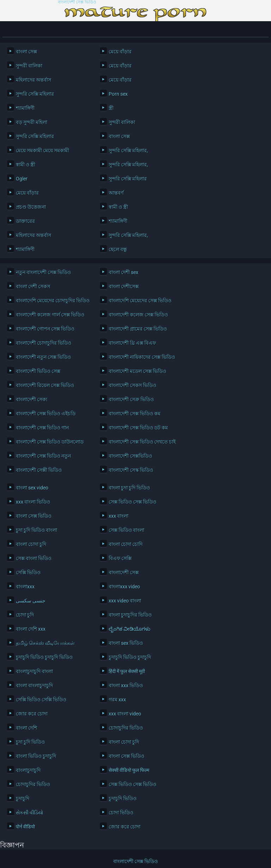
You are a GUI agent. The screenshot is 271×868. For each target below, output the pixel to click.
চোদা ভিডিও (121, 813)
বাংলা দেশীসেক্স (124, 286)
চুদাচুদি (23, 798)
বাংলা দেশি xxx (31, 629)
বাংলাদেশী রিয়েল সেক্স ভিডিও (45, 385)
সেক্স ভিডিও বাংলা (127, 530)
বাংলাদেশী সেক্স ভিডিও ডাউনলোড (50, 442)
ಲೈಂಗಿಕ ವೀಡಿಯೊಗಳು (130, 629)
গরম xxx (117, 700)
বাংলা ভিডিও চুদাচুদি (36, 756)
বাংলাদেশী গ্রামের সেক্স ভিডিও (138, 329)
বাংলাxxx (25, 587)
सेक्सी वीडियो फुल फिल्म (129, 770)
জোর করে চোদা (32, 714)
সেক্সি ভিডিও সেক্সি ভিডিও (41, 700)
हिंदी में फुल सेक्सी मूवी (127, 671)
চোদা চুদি (25, 615)
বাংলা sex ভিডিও (126, 643)
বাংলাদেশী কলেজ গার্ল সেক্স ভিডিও (50, 315)
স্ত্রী (111, 108)
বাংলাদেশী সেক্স (124, 572)
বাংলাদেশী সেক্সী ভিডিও (39, 470)
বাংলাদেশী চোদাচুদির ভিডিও (44, 343)
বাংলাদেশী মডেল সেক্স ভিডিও (137, 371)
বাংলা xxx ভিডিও (126, 685)
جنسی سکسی (31, 601)
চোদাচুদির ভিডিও (126, 728)
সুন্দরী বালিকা (29, 66)
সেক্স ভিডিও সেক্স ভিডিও (133, 502)
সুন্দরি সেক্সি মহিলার (35, 94)
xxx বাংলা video (125, 714)
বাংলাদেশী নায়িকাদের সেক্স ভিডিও (142, 357)
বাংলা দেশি (26, 728)
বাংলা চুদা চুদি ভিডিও (129, 488)
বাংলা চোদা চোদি (126, 544)
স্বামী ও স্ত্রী (26, 165)
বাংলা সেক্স (26, 52)
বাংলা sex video (32, 488)
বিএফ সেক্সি (120, 558)
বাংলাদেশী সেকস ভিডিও (133, 385)
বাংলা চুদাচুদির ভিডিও (130, 615)
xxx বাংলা (119, 516)
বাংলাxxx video (124, 587)
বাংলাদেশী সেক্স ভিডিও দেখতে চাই (142, 442)
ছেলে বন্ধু (118, 249)
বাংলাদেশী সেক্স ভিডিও (77, 2)
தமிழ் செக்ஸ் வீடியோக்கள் (45, 643)
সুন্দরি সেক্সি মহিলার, (128, 150)
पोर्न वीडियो (25, 827)
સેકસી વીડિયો (30, 813)
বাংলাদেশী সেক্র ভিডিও (131, 399)
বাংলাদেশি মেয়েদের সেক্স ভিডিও (140, 301)
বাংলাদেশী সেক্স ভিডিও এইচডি (46, 414)
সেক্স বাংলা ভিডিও (34, 558)
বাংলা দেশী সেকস (33, 286)
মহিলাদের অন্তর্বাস (34, 80)
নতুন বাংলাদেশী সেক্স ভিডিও (43, 272)
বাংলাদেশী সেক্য (32, 399)
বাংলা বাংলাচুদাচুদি (34, 685)
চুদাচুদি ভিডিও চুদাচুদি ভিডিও (44, 657)
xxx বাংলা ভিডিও (33, 502)
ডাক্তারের (25, 221)
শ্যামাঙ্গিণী (25, 108)
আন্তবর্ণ (116, 193)
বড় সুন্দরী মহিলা (32, 122)
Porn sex (118, 94)
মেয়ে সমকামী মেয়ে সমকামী (43, 150)
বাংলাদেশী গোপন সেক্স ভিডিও (45, 329)
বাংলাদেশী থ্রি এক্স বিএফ (132, 343)
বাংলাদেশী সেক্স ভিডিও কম (135, 414)
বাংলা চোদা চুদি (31, 544)
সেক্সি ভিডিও (28, 572)
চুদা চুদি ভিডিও (30, 742)
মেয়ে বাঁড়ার (120, 52)
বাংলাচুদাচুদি (28, 770)
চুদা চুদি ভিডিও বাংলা (37, 530)
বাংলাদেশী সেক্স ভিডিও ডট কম (138, 428)
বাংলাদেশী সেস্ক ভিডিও (131, 470)
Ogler (22, 179)
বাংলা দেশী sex (124, 272)
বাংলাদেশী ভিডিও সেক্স (38, 371)
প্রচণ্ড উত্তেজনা (31, 207)
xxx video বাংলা (125, 601)
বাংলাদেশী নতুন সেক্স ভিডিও (43, 357)
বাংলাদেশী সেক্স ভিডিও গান (42, 428)
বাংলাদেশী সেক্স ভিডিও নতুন (43, 456)
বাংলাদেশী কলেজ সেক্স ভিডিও (138, 315)
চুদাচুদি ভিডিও (123, 798)
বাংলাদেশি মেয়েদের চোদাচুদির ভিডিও (53, 301)
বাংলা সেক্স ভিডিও (34, 516)
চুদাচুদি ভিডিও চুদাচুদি (130, 657)
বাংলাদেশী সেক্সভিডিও (130, 456)
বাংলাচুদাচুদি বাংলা (34, 671)
